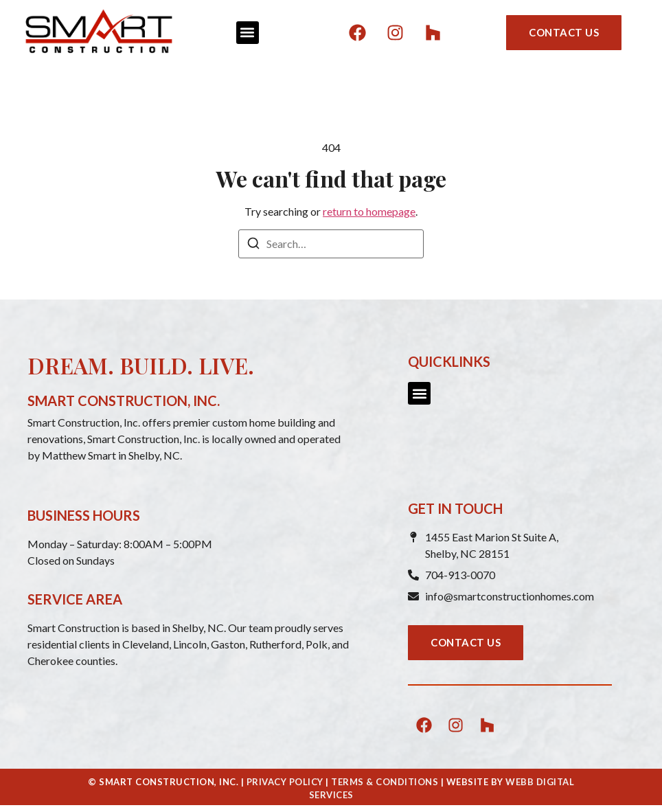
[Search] (253, 245)
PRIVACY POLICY (285, 782)
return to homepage (369, 211)
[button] (248, 33)
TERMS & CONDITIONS (385, 782)
